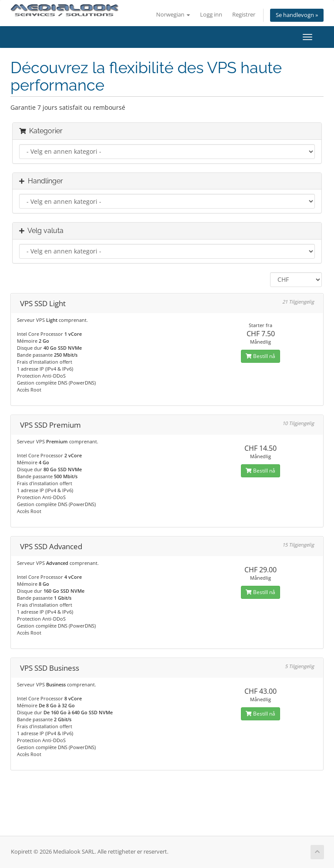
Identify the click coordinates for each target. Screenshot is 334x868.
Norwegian (173, 15)
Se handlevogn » (297, 15)
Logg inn (211, 15)
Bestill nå (261, 356)
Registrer (244, 15)
